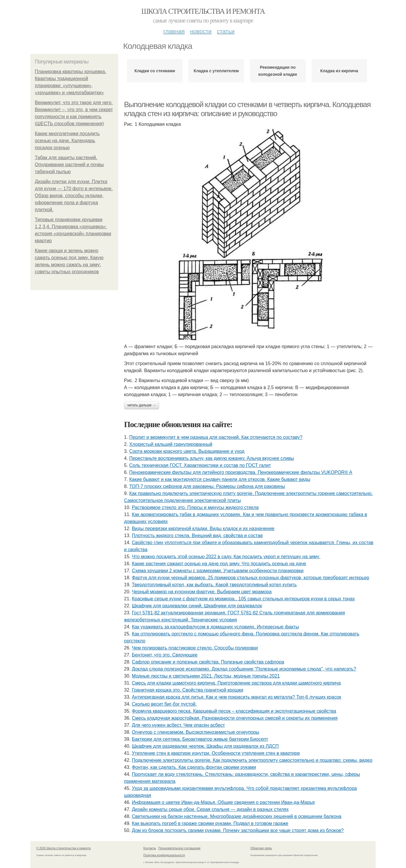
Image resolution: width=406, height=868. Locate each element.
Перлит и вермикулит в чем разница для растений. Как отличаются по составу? (216, 437)
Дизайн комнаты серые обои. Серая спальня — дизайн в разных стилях (210, 809)
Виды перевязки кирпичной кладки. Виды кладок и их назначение (203, 528)
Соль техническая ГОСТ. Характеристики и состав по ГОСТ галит (200, 465)
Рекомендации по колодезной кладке (278, 71)
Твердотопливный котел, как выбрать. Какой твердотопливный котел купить (214, 585)
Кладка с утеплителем (216, 71)
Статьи (226, 31)
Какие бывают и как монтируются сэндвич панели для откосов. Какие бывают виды (220, 479)
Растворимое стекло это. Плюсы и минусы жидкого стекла (195, 507)
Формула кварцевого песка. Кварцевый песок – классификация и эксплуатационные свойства (234, 711)
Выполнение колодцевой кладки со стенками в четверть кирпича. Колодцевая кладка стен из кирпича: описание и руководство (247, 109)
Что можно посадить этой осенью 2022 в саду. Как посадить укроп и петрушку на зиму (226, 557)
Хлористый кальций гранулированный (171, 444)
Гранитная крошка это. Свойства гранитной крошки (188, 690)
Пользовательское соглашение (180, 848)
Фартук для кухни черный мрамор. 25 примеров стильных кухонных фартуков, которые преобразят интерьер (251, 578)
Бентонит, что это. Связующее (165, 655)
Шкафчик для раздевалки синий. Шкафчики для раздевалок (197, 606)
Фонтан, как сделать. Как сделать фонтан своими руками (194, 767)
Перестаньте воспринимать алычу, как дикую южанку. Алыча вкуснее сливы (212, 458)
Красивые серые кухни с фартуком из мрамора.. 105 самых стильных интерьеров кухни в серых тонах (243, 599)
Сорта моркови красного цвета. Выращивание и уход (187, 451)
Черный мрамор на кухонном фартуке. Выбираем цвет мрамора (202, 592)
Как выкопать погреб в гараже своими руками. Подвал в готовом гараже (210, 823)
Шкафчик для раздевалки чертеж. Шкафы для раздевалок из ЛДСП (205, 746)
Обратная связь (261, 848)
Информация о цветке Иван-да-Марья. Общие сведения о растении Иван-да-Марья (223, 802)
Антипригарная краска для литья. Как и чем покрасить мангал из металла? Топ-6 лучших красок (237, 697)
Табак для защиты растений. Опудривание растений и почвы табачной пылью (69, 165)
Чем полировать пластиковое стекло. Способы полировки (195, 648)
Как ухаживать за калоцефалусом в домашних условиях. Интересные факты (215, 627)
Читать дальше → (142, 405)
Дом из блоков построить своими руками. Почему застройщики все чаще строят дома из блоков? (238, 830)
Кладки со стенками (155, 71)
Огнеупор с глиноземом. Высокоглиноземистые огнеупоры (196, 732)
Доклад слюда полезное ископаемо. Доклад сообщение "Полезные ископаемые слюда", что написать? (244, 669)
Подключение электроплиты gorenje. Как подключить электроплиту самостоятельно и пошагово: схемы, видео (252, 760)
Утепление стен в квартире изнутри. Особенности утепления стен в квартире (216, 753)
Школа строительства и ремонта (203, 11)
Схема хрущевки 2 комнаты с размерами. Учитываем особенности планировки (218, 571)
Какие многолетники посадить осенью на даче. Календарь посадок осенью (67, 141)
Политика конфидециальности (164, 855)
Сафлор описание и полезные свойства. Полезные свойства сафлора (208, 662)
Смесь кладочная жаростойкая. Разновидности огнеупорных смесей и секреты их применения (235, 718)
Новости (201, 31)
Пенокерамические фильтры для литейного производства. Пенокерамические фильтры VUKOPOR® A (241, 472)
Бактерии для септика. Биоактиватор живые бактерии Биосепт (200, 739)
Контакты (150, 848)
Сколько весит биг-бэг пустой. (164, 704)
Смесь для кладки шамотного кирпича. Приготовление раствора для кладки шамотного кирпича (236, 683)
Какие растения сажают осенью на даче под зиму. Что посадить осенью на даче (219, 564)
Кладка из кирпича (339, 71)
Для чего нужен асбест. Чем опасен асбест (178, 725)
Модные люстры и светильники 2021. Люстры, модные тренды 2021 (206, 676)
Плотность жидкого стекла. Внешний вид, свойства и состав (197, 536)
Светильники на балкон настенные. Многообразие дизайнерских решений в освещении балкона (237, 816)
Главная (174, 31)
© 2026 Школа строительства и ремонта (63, 848)
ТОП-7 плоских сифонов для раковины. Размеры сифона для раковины (207, 486)
